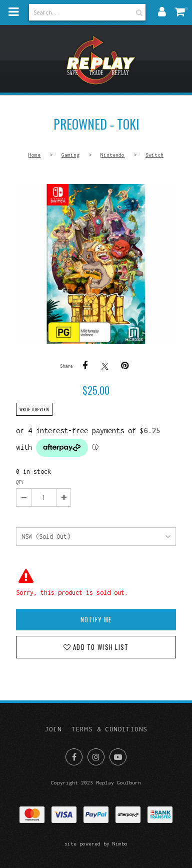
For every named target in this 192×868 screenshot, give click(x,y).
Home (34, 155)
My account (162, 12)
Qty (20, 482)
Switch (154, 155)
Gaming (70, 155)
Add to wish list (100, 647)
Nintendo (112, 155)
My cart (186, 9)
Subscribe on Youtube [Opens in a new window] (118, 757)
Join (53, 729)
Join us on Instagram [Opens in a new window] (96, 757)
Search (138, 12)
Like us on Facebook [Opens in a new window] (74, 757)
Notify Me (96, 620)
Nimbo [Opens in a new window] (120, 843)
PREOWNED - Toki (96, 264)
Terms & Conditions (109, 729)
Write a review (34, 409)
